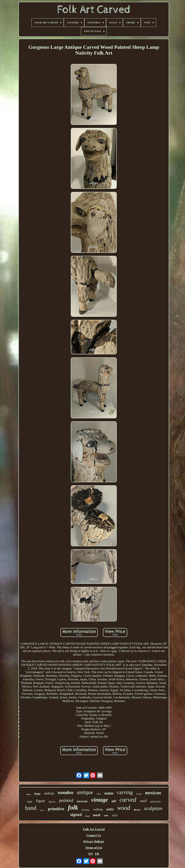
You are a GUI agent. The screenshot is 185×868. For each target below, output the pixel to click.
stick (115, 815)
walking (98, 809)
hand (31, 808)
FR (97, 854)
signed (76, 815)
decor (42, 810)
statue (109, 793)
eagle (30, 802)
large (37, 794)
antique (85, 792)
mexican (153, 793)
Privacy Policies (94, 842)
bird (99, 794)
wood (124, 808)
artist (110, 809)
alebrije (49, 793)
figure (40, 801)
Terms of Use (94, 848)
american (155, 802)
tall (114, 801)
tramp (139, 794)
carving (125, 792)
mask (97, 815)
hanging (86, 810)
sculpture (153, 808)
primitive (56, 809)
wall (143, 801)
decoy (137, 810)
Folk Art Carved (94, 829)
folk (73, 808)
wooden (66, 792)
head (87, 816)
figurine (52, 802)
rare (106, 816)
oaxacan (82, 801)
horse (29, 794)
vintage (100, 800)
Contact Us (94, 835)
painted (66, 800)
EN (91, 854)
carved (128, 800)
